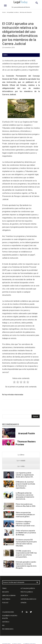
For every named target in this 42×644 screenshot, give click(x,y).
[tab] (21, 455)
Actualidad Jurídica (13, 12)
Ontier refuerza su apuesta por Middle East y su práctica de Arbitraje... (26, 533)
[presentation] (21, 455)
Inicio (4, 12)
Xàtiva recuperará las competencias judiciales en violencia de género (25, 515)
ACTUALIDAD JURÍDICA (28, 588)
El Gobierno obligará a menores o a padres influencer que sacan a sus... (26, 524)
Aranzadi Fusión (26, 433)
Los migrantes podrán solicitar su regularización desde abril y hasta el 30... (25, 475)
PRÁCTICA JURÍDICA (27, 592)
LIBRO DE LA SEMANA (9, 595)
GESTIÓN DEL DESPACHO (28, 599)
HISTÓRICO (6, 622)
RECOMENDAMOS (8, 629)
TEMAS (4, 588)
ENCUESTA (6, 592)
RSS (3, 625)
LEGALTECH (24, 595)
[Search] (36, 416)
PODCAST (5, 603)
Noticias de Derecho (26, 12)
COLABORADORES (8, 612)
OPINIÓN (23, 603)
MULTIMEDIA (6, 599)
